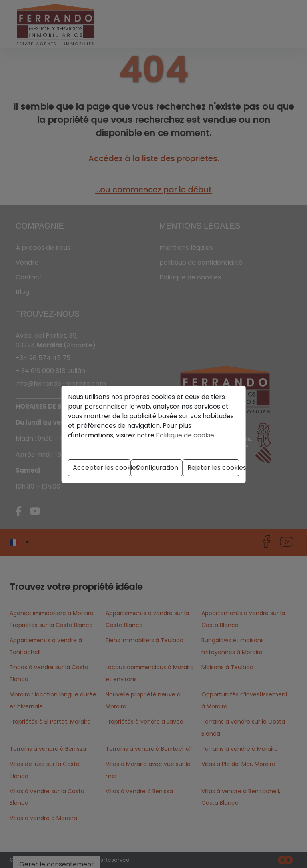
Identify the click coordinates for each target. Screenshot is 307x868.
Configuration (157, 468)
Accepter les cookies (102, 468)
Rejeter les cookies (213, 468)
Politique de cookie (185, 435)
